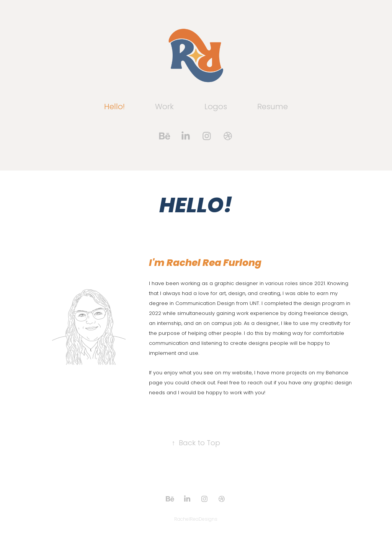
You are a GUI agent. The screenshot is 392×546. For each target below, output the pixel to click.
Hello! (114, 107)
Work (164, 107)
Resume (273, 107)
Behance (337, 373)
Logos (216, 107)
